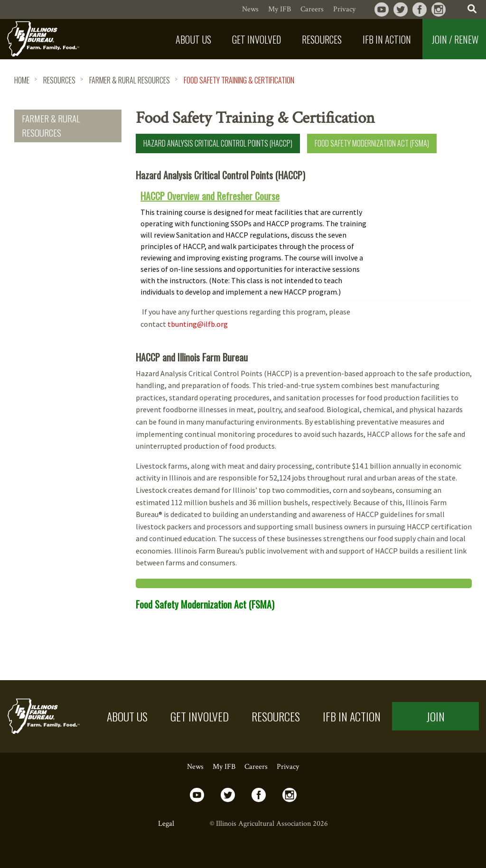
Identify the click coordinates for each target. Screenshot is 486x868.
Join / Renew (455, 39)
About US (127, 716)
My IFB (280, 9)
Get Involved (200, 716)
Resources (59, 80)
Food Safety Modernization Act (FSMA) (372, 143)
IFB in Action (352, 716)
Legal (166, 824)
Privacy (344, 9)
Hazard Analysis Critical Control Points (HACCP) (218, 143)
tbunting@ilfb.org (198, 324)
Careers (312, 9)
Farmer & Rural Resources (130, 80)
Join (435, 716)
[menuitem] (194, 39)
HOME (22, 80)
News (250, 9)
